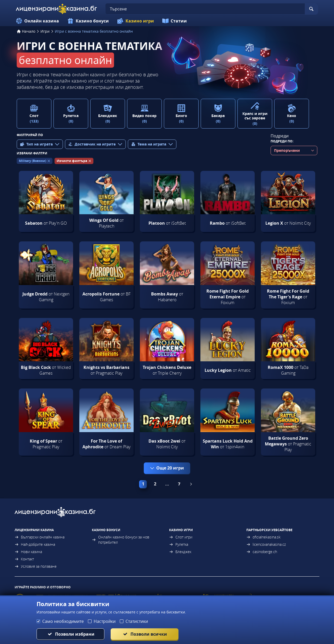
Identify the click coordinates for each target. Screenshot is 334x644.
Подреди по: (282, 141)
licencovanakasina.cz (266, 544)
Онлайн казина (37, 21)
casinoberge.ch (262, 552)
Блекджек (180, 552)
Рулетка (179, 544)
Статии (175, 21)
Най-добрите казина (35, 544)
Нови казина (28, 552)
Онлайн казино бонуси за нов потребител (121, 540)
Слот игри (181, 537)
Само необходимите (63, 621)
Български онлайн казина (40, 537)
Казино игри (136, 21)
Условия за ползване (36, 566)
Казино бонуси (88, 21)
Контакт (24, 559)
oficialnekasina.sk (263, 537)
